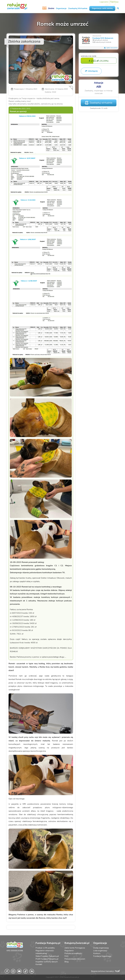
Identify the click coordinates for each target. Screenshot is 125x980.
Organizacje (61, 8)
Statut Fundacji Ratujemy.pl (47, 956)
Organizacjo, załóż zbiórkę (102, 8)
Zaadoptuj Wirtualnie (78, 8)
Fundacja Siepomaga (102, 956)
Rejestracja (114, 2)
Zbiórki (51, 8)
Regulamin (69, 951)
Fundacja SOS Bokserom (103, 38)
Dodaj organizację (101, 948)
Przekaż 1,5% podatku (45, 948)
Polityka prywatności (73, 953)
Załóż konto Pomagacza (75, 948)
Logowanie (104, 2)
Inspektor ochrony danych (47, 962)
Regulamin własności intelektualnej (45, 952)
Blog (66, 962)
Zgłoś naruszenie (111, 48)
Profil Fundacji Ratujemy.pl (47, 959)
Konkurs (97, 953)
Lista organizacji (100, 951)
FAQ (66, 956)
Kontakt (39, 964)
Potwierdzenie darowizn (75, 959)
